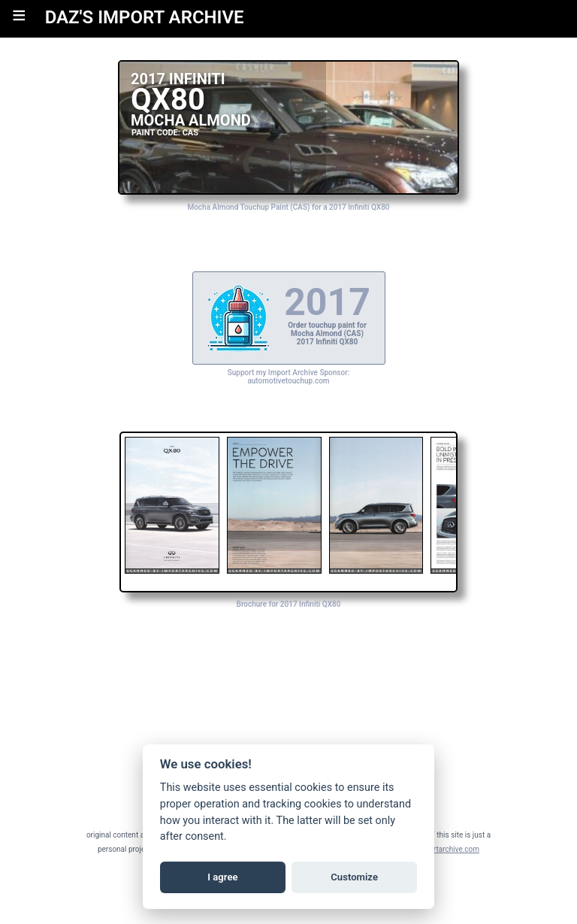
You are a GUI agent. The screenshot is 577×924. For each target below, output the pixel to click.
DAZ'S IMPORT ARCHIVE (145, 17)
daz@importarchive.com (438, 849)
